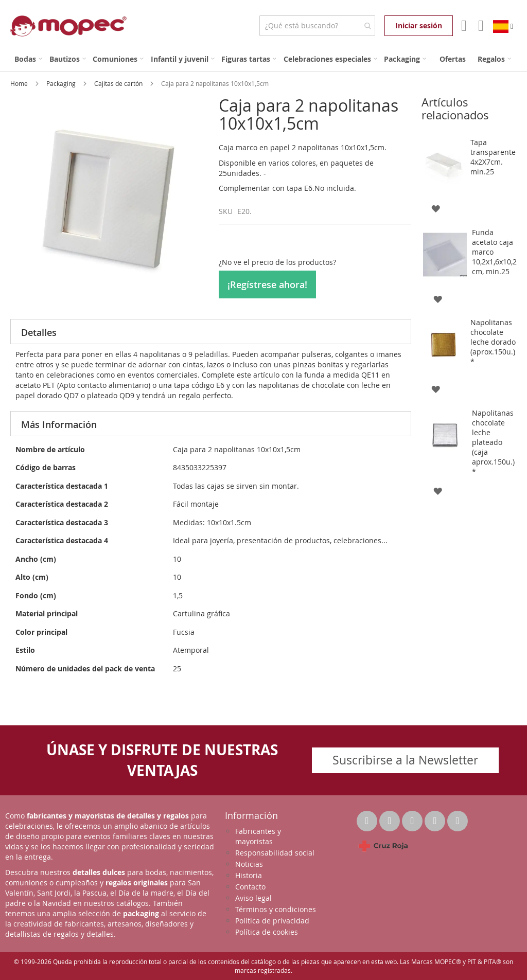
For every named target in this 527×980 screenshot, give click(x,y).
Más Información (59, 424)
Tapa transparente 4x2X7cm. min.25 (493, 157)
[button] (436, 208)
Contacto (250, 887)
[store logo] (68, 26)
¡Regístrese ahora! (267, 284)
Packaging (62, 83)
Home (20, 83)
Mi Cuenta (463, 26)
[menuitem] (28, 59)
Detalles (39, 332)
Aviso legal (253, 898)
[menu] (263, 59)
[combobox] (317, 26)
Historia (249, 875)
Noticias (249, 864)
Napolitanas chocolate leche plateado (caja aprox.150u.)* (493, 442)
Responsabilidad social (275, 853)
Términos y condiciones (276, 909)
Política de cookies (267, 932)
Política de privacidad (272, 921)
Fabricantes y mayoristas (258, 836)
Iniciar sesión (419, 25)
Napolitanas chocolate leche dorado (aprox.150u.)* (493, 342)
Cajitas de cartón (119, 83)
